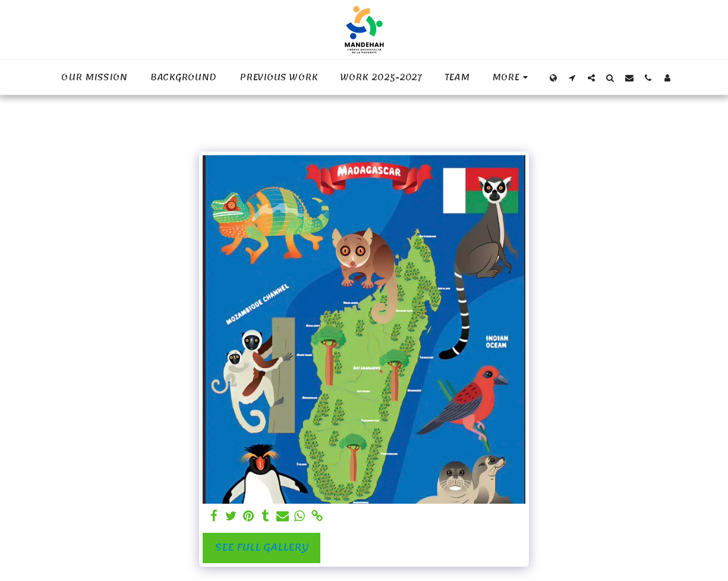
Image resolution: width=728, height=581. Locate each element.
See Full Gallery (262, 547)
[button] (572, 78)
